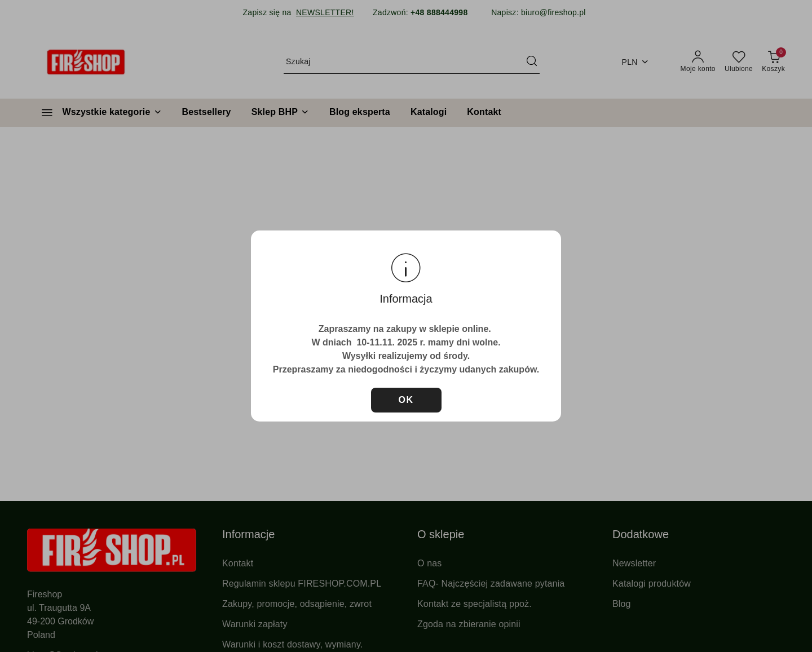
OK (406, 400)
